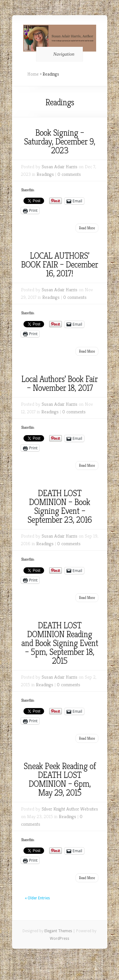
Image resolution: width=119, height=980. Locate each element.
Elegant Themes (58, 931)
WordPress (60, 939)
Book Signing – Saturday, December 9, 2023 (60, 142)
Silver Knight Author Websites (70, 809)
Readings (45, 174)
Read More (87, 228)
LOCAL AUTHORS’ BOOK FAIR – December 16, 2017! (60, 265)
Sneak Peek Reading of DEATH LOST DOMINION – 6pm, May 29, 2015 (60, 779)
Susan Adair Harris (60, 166)
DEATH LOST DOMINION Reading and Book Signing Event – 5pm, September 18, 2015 (60, 643)
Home (33, 74)
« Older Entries (37, 898)
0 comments (69, 174)
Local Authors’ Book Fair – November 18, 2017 (60, 383)
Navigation (59, 54)
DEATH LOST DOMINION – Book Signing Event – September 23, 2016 (60, 506)
